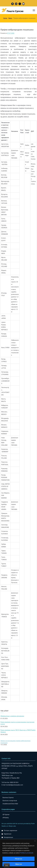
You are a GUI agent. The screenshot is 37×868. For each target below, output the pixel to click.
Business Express (8, 798)
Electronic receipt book (10, 801)
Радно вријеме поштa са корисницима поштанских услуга (17, 723)
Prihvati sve (18, 859)
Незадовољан (8, 837)
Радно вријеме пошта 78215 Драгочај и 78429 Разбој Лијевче (18, 731)
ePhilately (6, 818)
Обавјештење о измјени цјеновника (12, 716)
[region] (18, 854)
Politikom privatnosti (27, 853)
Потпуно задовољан (10, 831)
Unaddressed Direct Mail (10, 804)
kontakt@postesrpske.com (15, 785)
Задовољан (8, 834)
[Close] (35, 841)
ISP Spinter (6, 815)
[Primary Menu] (34, 10)
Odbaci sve (18, 864)
